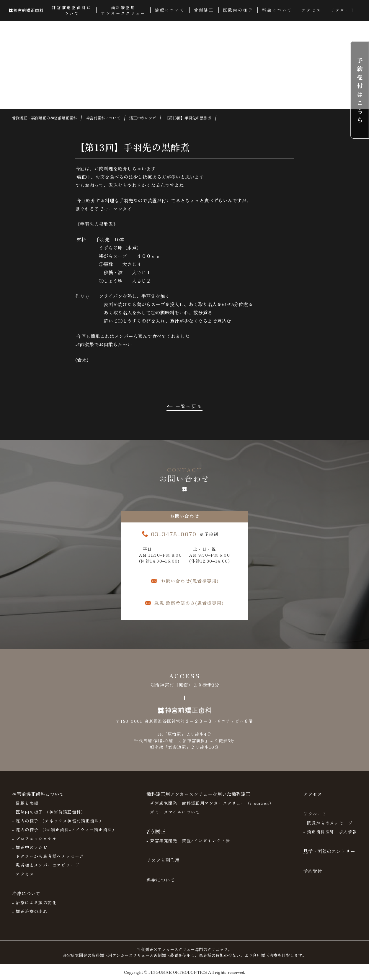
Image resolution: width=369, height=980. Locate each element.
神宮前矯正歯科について (38, 794)
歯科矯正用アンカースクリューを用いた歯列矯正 (198, 794)
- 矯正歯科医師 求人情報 (330, 832)
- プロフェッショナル (34, 838)
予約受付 (313, 871)
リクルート (315, 814)
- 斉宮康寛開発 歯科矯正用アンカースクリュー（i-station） (210, 803)
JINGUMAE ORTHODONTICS (178, 972)
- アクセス (23, 874)
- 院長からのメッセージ (328, 823)
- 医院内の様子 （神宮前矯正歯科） (49, 812)
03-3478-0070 (174, 534)
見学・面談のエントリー (329, 851)
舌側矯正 (156, 831)
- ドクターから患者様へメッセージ (48, 856)
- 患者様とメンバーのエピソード (46, 865)
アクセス (313, 794)
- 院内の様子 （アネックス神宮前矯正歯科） (58, 821)
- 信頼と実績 (25, 803)
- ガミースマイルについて (173, 812)
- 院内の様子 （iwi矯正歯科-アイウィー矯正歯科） (65, 830)
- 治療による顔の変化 (34, 902)
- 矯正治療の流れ (30, 911)
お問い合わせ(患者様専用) (190, 581)
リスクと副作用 (163, 860)
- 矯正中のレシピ (30, 847)
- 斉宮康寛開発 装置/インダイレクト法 (188, 840)
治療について (26, 893)
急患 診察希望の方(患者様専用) (189, 603)
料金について (161, 880)
